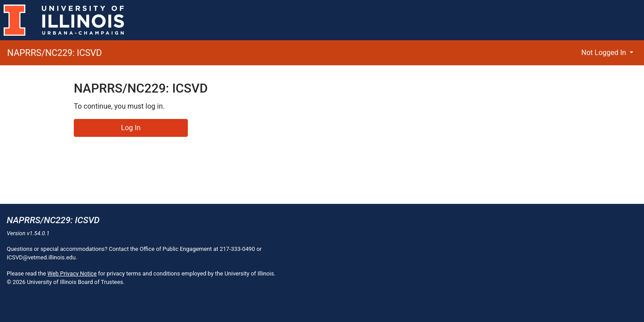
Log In (131, 128)
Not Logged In (605, 53)
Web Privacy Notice (72, 273)
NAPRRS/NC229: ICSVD (55, 53)
